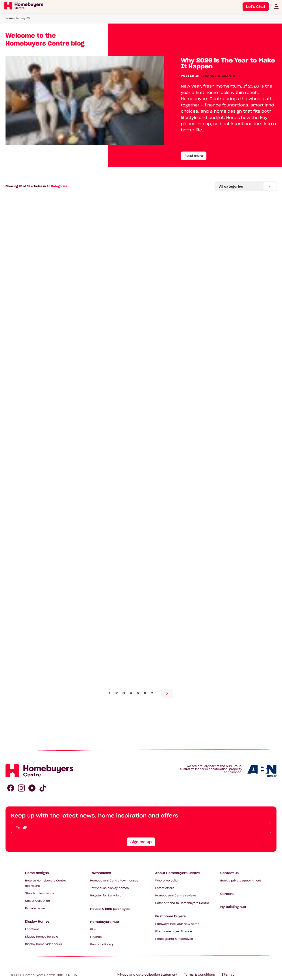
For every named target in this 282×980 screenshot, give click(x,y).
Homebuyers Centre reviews (176, 896)
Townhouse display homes (109, 888)
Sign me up (141, 842)
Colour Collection (38, 901)
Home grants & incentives (174, 939)
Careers (227, 894)
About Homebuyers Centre (177, 873)
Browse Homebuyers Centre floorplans (46, 883)
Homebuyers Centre (39, 975)
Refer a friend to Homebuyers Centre (182, 903)
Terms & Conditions (199, 975)
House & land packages (110, 909)
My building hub (233, 907)
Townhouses (101, 873)
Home (10, 18)
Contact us (229, 873)
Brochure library (102, 944)
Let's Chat (256, 7)
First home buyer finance (173, 932)
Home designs (37, 873)
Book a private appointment (241, 881)
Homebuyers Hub (105, 922)
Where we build (166, 881)
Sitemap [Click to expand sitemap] (228, 975)
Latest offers (165, 888)
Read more (194, 156)
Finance (96, 937)
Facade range (35, 908)
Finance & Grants (218, 76)
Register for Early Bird (106, 896)
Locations (32, 929)
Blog (93, 930)
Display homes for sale (42, 937)
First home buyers (170, 916)
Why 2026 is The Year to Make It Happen (228, 63)
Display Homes (37, 921)
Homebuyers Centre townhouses (114, 881)
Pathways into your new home (177, 924)
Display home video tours (44, 944)
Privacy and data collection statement (147, 975)
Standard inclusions (40, 893)
